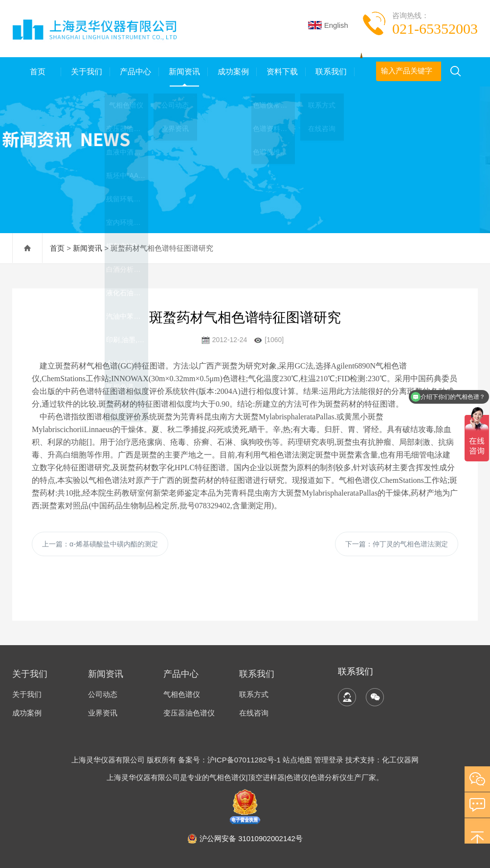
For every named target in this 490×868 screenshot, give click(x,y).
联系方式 (254, 694)
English (328, 25)
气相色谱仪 (182, 694)
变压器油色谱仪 (189, 713)
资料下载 (281, 72)
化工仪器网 (400, 760)
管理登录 (329, 760)
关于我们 (86, 72)
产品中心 (134, 72)
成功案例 (232, 72)
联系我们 (330, 72)
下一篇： (397, 544)
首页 (37, 72)
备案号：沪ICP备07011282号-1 (230, 760)
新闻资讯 (183, 72)
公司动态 (103, 694)
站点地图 (297, 760)
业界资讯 (103, 713)
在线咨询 (254, 713)
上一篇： (100, 544)
